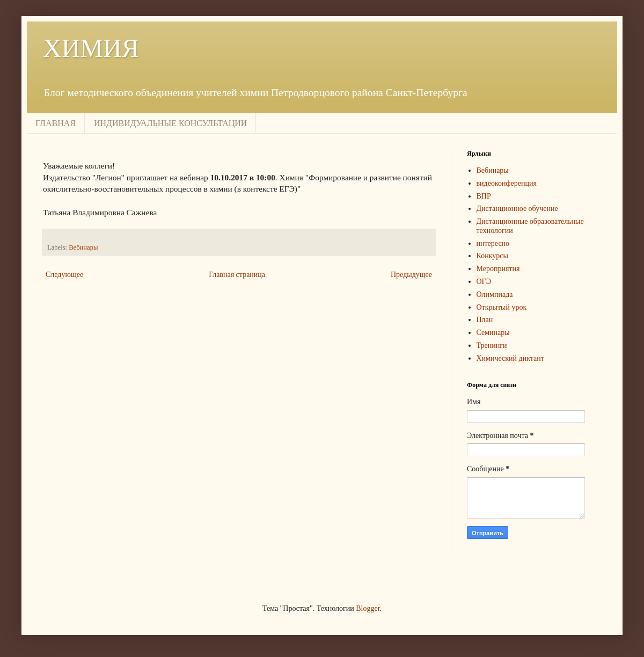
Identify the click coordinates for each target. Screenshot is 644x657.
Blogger (368, 608)
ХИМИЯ (91, 48)
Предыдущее (411, 275)
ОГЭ (484, 282)
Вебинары (83, 247)
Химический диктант (510, 358)
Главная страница (237, 275)
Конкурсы (492, 256)
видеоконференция (507, 183)
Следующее (64, 275)
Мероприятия (498, 269)
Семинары (493, 333)
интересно (493, 243)
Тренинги (492, 345)
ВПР (484, 196)
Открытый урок (502, 307)
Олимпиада (495, 294)
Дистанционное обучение (517, 209)
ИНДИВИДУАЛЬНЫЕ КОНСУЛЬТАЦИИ (170, 123)
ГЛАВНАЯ (56, 123)
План (485, 320)
